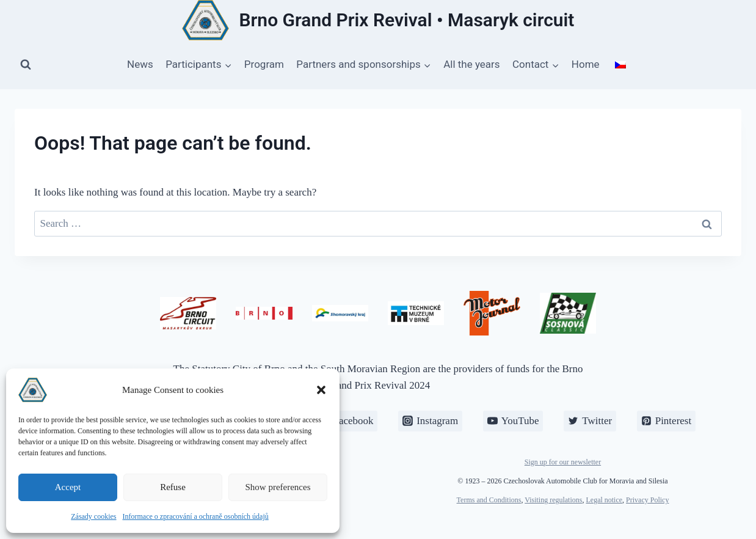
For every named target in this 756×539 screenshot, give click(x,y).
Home (586, 64)
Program (264, 64)
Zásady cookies (93, 516)
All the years (471, 64)
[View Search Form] (26, 65)
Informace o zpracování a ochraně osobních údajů (196, 516)
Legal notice (604, 500)
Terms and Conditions (489, 500)
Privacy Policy (647, 500)
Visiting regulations (553, 500)
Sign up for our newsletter (563, 462)
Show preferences (278, 487)
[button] (321, 390)
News (140, 64)
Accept (68, 487)
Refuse (173, 487)
